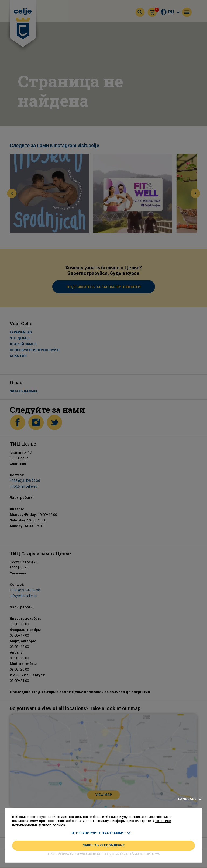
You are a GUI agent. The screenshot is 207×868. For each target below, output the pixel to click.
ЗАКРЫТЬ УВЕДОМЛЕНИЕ (104, 845)
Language (190, 799)
